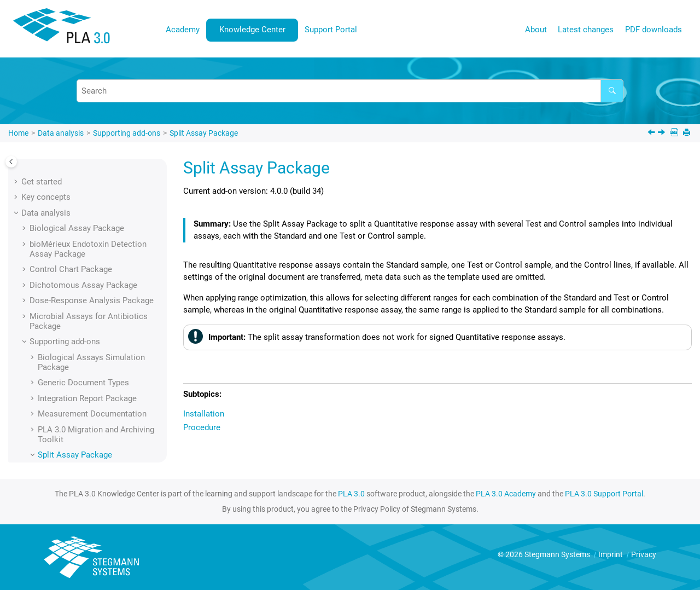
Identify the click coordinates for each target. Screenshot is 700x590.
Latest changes (586, 30)
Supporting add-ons (127, 133)
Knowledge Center (252, 30)
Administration (48, 409)
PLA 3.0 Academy (506, 494)
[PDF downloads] (675, 133)
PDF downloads (654, 30)
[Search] (612, 91)
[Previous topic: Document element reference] (652, 134)
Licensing (39, 394)
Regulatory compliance (63, 425)
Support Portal (331, 30)
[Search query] (350, 91)
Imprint (611, 554)
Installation (66, 291)
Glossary (37, 441)
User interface (47, 363)
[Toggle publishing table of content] (11, 162)
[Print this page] (688, 133)
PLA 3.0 (351, 494)
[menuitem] (183, 30)
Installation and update (63, 378)
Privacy (644, 554)
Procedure (65, 306)
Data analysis (61, 133)
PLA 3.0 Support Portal (604, 494)
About (536, 30)
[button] (25, 161)
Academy (183, 30)
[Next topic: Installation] (663, 134)
